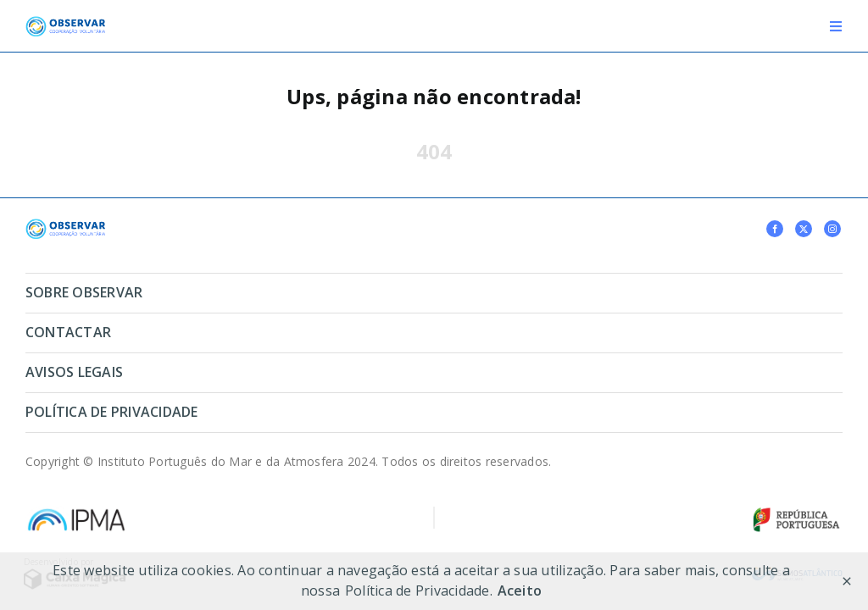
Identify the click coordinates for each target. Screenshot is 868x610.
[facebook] (775, 229)
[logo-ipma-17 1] (76, 513)
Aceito (520, 591)
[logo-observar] (65, 23)
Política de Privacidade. (419, 591)
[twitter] (804, 229)
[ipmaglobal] (65, 225)
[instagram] (832, 229)
